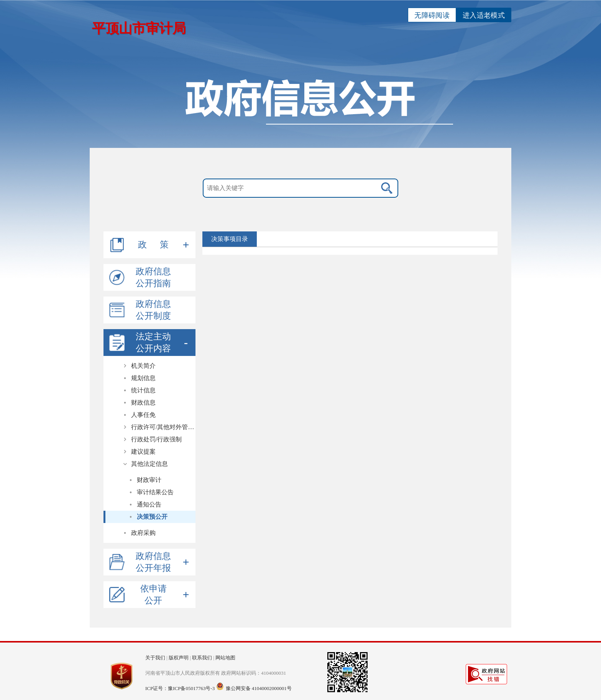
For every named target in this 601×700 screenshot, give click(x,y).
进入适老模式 (484, 15)
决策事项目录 (230, 239)
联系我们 (202, 658)
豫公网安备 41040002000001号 (259, 688)
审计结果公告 (155, 492)
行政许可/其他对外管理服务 (163, 427)
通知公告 (149, 504)
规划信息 (143, 378)
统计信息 (143, 390)
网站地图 (225, 658)
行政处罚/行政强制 (156, 439)
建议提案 (143, 452)
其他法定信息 (149, 464)
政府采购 (143, 533)
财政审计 (149, 480)
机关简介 (143, 366)
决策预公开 (152, 517)
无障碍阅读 (432, 15)
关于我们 (155, 658)
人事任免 (143, 415)
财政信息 (143, 402)
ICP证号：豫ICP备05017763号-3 (180, 688)
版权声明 (179, 658)
